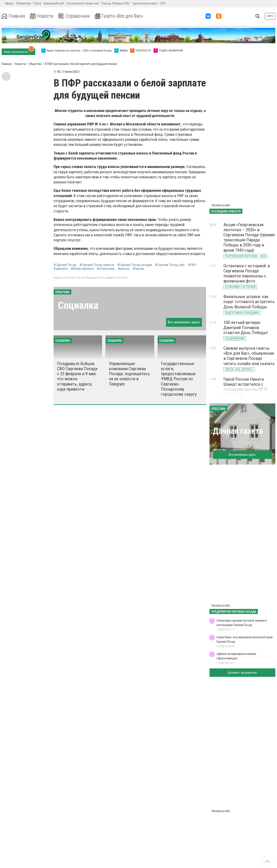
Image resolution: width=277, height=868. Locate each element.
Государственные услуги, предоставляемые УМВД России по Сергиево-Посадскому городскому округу (179, 379)
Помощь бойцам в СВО (115, 3)
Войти (270, 16)
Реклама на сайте (221, 205)
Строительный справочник (82, 3)
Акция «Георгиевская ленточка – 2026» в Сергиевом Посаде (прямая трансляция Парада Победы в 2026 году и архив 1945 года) (249, 237)
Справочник (75, 16)
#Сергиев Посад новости (97, 265)
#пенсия (138, 269)
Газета (37, 3)
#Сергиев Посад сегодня (135, 265)
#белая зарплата (82, 269)
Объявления (23, 3)
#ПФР (192, 265)
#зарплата (61, 269)
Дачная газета (238, 431)
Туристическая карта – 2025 (149, 3)
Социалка (78, 305)
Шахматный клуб (54, 3)
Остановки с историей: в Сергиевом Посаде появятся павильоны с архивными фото (247, 273)
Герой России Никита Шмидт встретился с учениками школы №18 (245, 384)
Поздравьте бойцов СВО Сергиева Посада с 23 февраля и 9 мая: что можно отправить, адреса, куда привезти (77, 376)
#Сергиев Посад (65, 265)
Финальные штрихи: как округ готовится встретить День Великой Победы (249, 302)
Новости (42, 16)
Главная (13, 16)
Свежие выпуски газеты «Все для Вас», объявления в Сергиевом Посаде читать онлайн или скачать (249, 356)
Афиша (9, 3)
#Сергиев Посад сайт (170, 265)
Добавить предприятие (242, 673)
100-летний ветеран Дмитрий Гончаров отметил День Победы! (246, 328)
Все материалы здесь (184, 322)
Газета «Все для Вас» (120, 16)
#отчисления (106, 269)
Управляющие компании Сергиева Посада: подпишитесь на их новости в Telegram (129, 374)
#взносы (124, 269)
